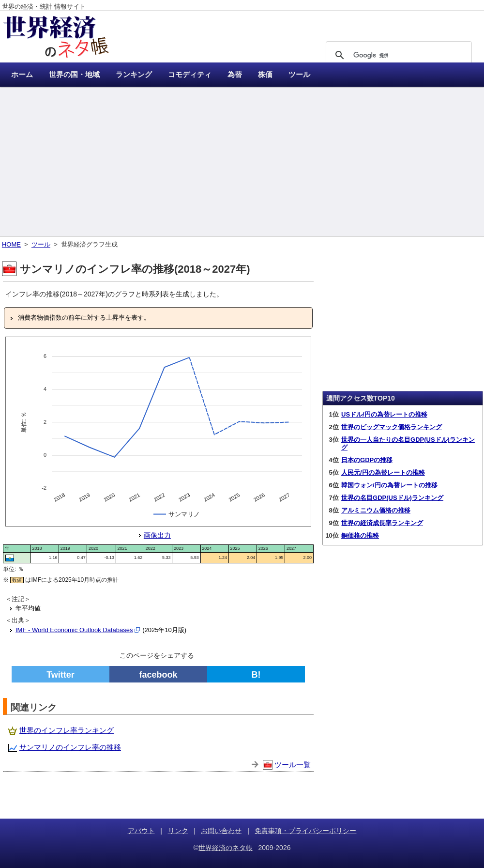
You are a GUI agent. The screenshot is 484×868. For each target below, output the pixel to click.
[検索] (397, 55)
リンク (178, 831)
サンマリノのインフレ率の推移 (70, 747)
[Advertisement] (242, 162)
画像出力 (157, 535)
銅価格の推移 (360, 535)
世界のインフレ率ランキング (67, 730)
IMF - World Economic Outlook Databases (74, 630)
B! (256, 675)
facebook (158, 675)
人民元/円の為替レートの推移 (383, 473)
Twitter (60, 675)
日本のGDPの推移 (367, 460)
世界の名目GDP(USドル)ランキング (392, 498)
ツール (41, 244)
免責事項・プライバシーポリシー (305, 831)
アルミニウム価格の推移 (376, 510)
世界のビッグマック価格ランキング (392, 427)
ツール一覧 (293, 765)
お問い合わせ (221, 831)
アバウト (141, 831)
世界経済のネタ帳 (226, 848)
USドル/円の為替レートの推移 (384, 414)
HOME (11, 244)
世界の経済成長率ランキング (382, 523)
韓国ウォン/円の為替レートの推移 (389, 485)
